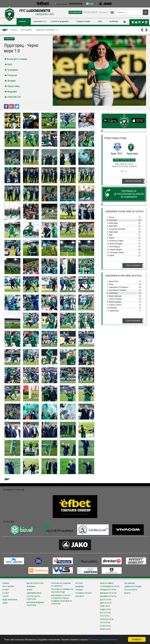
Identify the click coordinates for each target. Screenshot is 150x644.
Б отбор (6, 593)
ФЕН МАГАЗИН (75, 12)
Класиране (31, 587)
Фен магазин (130, 583)
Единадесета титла (108, 596)
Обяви (5, 603)
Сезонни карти (131, 590)
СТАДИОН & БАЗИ (83, 21)
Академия (80, 587)
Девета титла (106, 603)
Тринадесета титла (108, 590)
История (79, 583)
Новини (6, 583)
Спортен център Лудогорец (33, 598)
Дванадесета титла (108, 593)
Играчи (29, 590)
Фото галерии (26, 30)
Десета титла (106, 600)
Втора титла (105, 626)
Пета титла (105, 616)
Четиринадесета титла (109, 587)
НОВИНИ (22, 21)
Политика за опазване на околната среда (62, 591)
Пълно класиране (133, 265)
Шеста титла (105, 613)
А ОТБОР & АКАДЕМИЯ (60, 21)
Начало (14, 30)
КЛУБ (100, 21)
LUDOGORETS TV (40, 21)
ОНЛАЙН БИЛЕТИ (91, 12)
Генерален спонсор (84, 593)
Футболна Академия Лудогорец (35, 604)
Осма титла (105, 606)
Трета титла (105, 623)
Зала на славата (107, 583)
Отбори (5, 596)
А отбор (6, 590)
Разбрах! (137, 639)
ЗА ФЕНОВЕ (114, 21)
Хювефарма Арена (34, 593)
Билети (127, 593)
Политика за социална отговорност (61, 585)
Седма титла (105, 610)
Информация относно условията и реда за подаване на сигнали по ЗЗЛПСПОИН (62, 600)
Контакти (103, 12)
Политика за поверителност (103, 640)
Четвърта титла (107, 619)
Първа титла (105, 629)
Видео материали (10, 600)
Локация (79, 590)
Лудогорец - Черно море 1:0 (47, 30)
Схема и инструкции (133, 587)
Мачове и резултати (134, 181)
